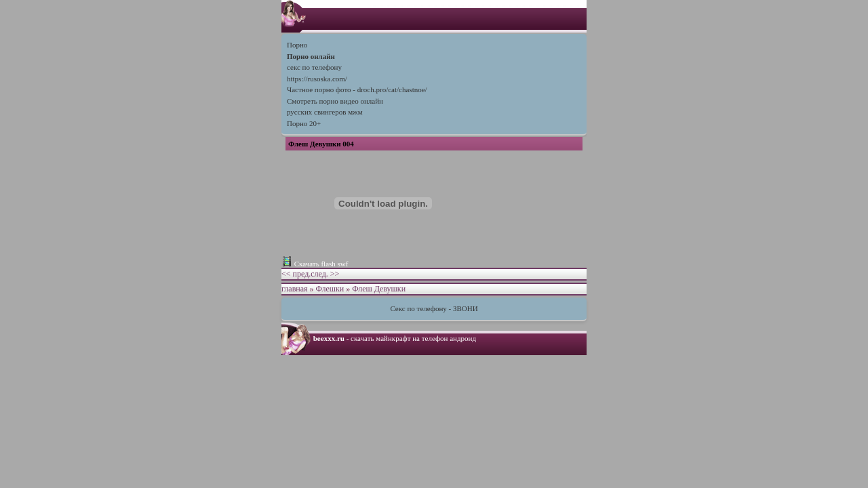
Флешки (330, 289)
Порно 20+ (304, 123)
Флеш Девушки (379, 289)
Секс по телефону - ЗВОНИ (434, 308)
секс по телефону (314, 67)
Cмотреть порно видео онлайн (335, 101)
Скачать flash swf (321, 264)
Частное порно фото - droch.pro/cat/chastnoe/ (357, 89)
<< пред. (296, 274)
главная (295, 289)
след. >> (325, 274)
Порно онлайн (311, 56)
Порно (297, 45)
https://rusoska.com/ (317, 79)
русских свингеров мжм (325, 112)
